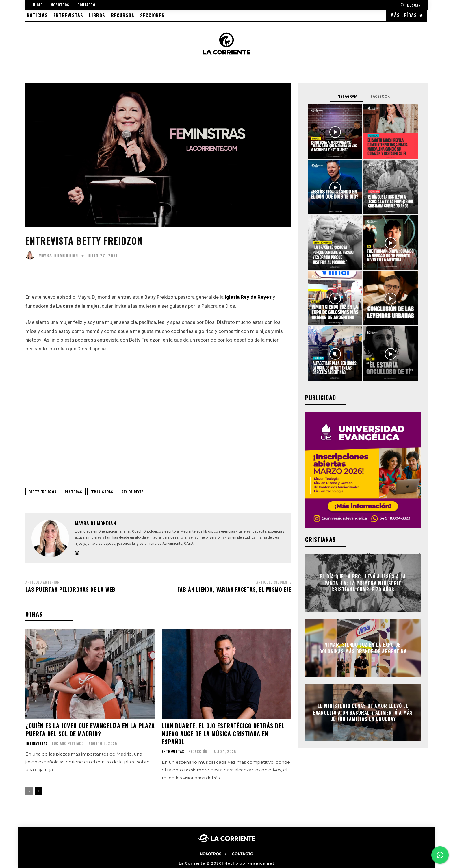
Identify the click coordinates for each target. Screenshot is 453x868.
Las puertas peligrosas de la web (70, 589)
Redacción (198, 751)
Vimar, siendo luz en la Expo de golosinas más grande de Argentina (363, 648)
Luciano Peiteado (68, 743)
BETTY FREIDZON (43, 492)
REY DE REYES (133, 492)
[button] (411, 5)
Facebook (380, 96)
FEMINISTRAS (102, 492)
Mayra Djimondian (58, 255)
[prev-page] (29, 791)
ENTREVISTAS (37, 743)
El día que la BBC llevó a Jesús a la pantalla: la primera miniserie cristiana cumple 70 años (363, 583)
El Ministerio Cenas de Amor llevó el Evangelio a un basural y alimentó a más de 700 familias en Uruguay (363, 713)
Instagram (347, 96)
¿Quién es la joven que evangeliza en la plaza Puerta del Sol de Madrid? (90, 730)
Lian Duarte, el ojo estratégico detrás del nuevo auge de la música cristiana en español (223, 734)
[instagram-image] (335, 131)
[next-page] (38, 791)
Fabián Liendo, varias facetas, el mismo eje (234, 589)
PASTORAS (74, 492)
